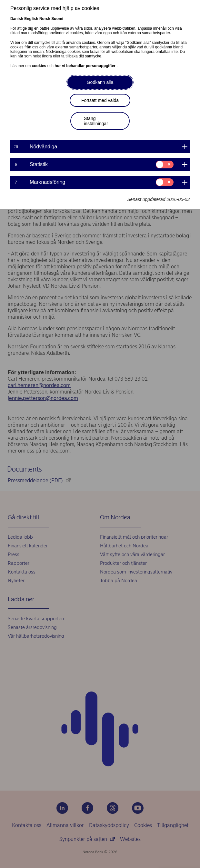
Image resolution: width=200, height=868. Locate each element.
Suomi (57, 19)
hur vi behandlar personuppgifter (85, 66)
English (31, 19)
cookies (40, 66)
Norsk (45, 19)
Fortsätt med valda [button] (100, 100)
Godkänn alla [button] (100, 82)
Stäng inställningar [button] (96, 121)
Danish (17, 19)
